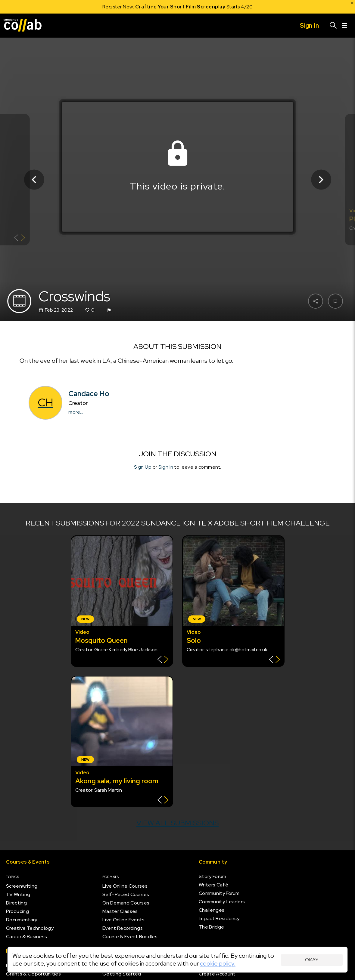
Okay (312, 960)
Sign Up (143, 467)
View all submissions (178, 823)
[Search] (333, 26)
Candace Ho (89, 394)
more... (76, 412)
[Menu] (344, 26)
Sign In (166, 467)
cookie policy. (218, 963)
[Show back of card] (20, 238)
